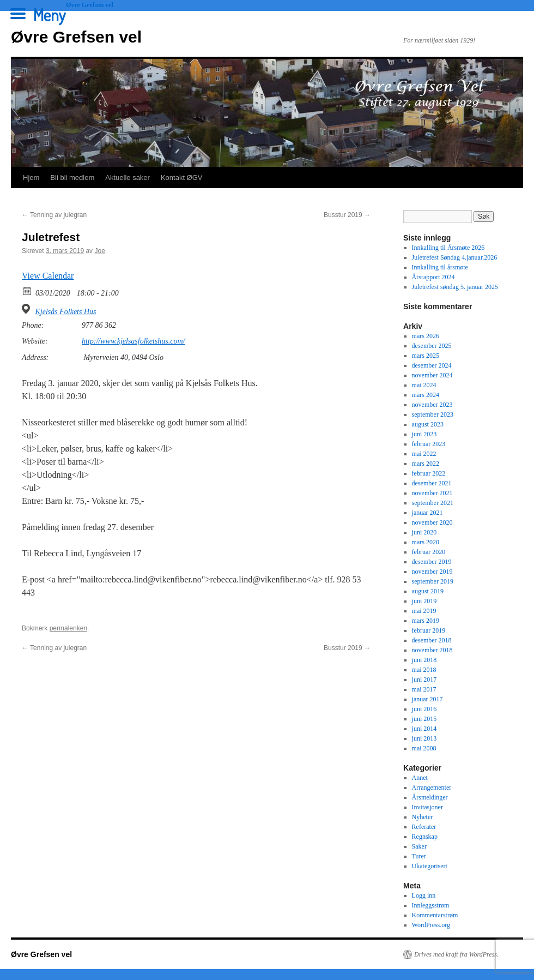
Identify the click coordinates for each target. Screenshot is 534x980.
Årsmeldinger (430, 797)
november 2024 (432, 375)
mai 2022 (424, 454)
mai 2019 (424, 611)
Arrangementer (432, 787)
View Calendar (48, 276)
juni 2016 (424, 709)
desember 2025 (432, 346)
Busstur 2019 (347, 215)
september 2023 (433, 414)
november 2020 (432, 522)
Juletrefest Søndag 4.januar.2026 (455, 257)
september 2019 (433, 581)
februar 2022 (429, 473)
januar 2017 (427, 699)
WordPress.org (431, 925)
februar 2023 (429, 444)
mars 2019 (426, 621)
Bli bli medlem (72, 178)
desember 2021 (432, 483)
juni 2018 (424, 660)
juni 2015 (424, 719)
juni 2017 (424, 680)
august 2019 (428, 591)
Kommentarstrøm (435, 915)
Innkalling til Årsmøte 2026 (448, 248)
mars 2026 (426, 336)
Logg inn (424, 895)
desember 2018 (432, 640)
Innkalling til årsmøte (440, 267)
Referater (424, 827)
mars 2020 (426, 542)
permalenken (68, 628)
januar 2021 (427, 513)
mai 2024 (424, 385)
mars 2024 (426, 395)
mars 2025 (426, 356)
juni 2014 (424, 729)
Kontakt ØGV (182, 178)
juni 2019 (424, 601)
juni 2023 (424, 434)
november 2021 (432, 493)
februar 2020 (429, 552)
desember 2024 (432, 365)
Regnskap (425, 837)
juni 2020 (424, 532)
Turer (419, 856)
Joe (99, 251)
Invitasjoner (427, 807)
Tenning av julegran (54, 215)
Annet (420, 778)
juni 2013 (424, 738)
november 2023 (432, 405)
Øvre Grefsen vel (76, 37)
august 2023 (428, 424)
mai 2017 (424, 689)
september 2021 (433, 503)
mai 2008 (424, 748)
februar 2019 (429, 630)
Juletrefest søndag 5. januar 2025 (455, 287)
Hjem (31, 178)
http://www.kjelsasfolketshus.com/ (133, 341)
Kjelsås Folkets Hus (66, 312)
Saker (419, 846)
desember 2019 (432, 562)
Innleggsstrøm (431, 905)
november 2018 (432, 650)
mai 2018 (424, 670)
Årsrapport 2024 (433, 277)
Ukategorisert (430, 866)
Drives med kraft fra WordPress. (456, 954)
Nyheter (423, 817)
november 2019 (432, 572)
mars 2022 (426, 464)
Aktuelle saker (128, 178)
